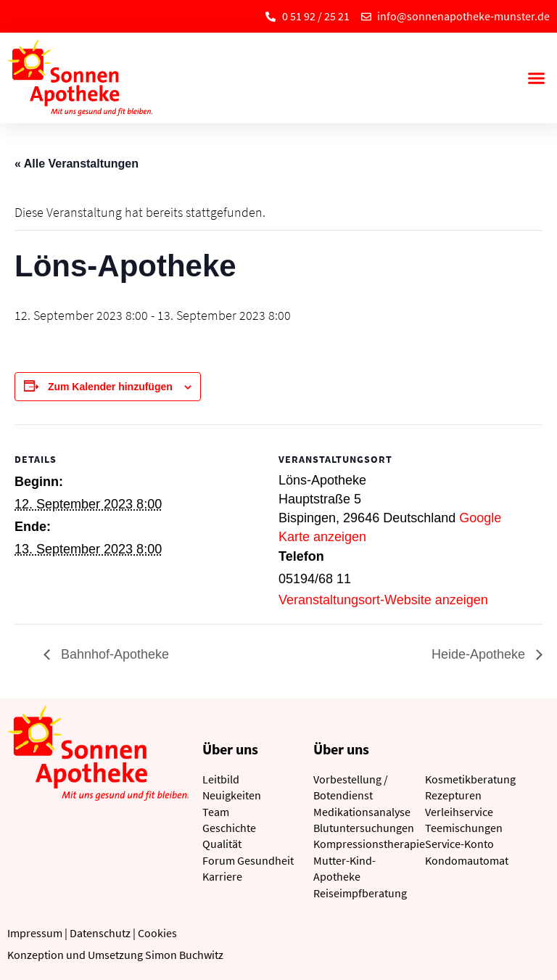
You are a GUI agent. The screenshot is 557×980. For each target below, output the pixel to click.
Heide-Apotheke (480, 654)
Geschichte (229, 828)
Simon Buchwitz (184, 955)
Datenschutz (100, 933)
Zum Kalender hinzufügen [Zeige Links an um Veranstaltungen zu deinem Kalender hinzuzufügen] (110, 387)
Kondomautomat (467, 860)
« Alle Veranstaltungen (77, 164)
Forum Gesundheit (248, 860)
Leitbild (221, 779)
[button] (536, 78)
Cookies (157, 933)
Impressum (35, 933)
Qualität (222, 844)
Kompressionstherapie (369, 844)
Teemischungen (464, 828)
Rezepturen (453, 795)
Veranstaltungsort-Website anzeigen (383, 600)
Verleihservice (459, 812)
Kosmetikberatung (470, 779)
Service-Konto (459, 844)
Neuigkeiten (232, 795)
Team (216, 812)
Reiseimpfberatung (360, 893)
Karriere (222, 876)
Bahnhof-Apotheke (113, 654)
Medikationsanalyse (362, 812)
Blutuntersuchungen (364, 828)
